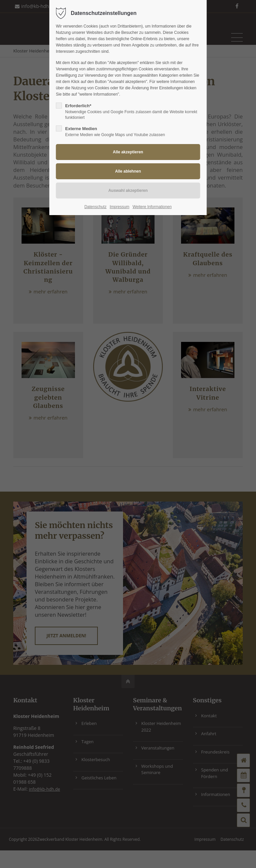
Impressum (120, 207)
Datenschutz (95, 207)
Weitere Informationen (152, 207)
